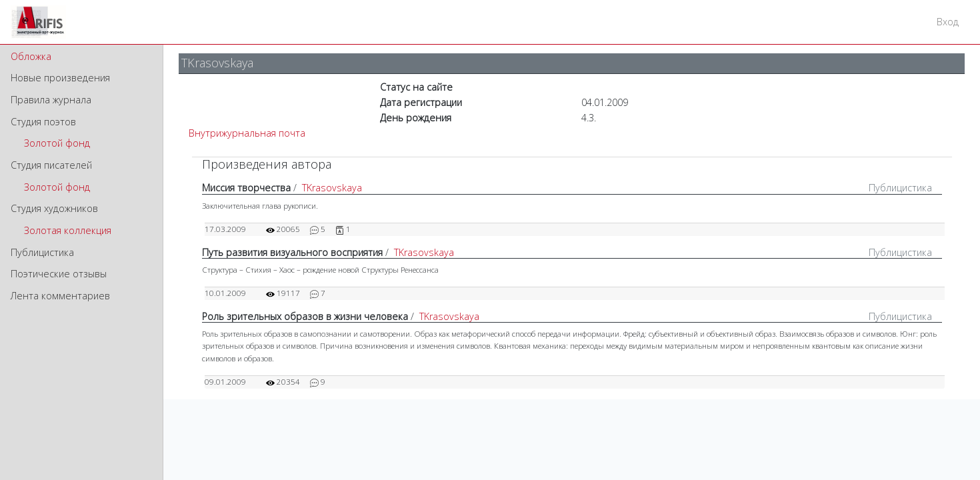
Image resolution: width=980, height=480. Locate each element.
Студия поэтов (43, 122)
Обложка (31, 56)
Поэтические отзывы (59, 274)
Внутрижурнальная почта (247, 133)
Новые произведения (60, 78)
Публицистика (42, 252)
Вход (948, 22)
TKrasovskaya (332, 188)
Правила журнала (51, 100)
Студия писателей (51, 165)
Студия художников (54, 208)
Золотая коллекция (68, 230)
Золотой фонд (57, 143)
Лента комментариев (60, 296)
